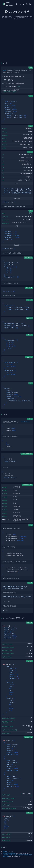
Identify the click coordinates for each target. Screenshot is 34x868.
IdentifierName (25, 420)
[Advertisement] (17, 37)
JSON (4, 68)
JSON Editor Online (9, 851)
